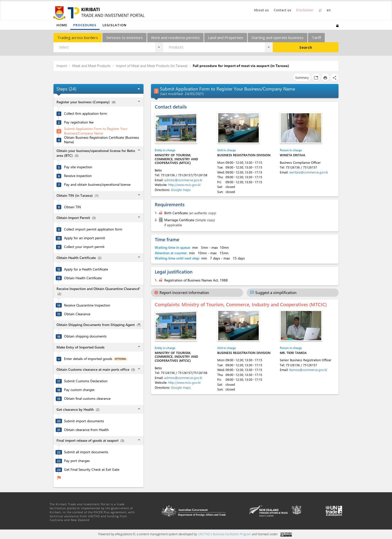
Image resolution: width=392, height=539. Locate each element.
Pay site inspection (78, 167)
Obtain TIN (72, 207)
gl (320, 10)
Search (306, 47)
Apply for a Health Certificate (86, 269)
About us (261, 10)
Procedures (85, 25)
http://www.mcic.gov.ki (184, 185)
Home (62, 25)
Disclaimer (305, 10)
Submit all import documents (86, 452)
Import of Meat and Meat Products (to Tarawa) (152, 66)
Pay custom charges (79, 390)
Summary (302, 77)
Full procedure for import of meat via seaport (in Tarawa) (241, 66)
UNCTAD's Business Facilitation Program (224, 534)
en (329, 10)
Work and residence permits (175, 37)
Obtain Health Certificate (83, 278)
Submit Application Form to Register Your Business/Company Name (96, 131)
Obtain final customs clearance (87, 398)
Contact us (282, 10)
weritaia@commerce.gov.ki (309, 172)
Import (62, 66)
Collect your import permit (84, 247)
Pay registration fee (79, 122)
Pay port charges (77, 461)
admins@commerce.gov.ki (183, 180)
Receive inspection (78, 176)
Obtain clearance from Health (86, 430)
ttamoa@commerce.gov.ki (308, 370)
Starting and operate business (277, 37)
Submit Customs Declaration (86, 381)
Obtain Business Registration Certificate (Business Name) (101, 140)
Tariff (316, 37)
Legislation (114, 25)
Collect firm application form (85, 113)
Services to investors (124, 37)
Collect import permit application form (93, 229)
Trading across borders (78, 37)
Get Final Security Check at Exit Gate (92, 469)
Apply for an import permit (84, 238)
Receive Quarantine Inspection (87, 305)
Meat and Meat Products (91, 66)
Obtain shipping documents (85, 336)
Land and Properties (226, 37)
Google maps (181, 190)
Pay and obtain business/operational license (97, 184)
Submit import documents (84, 421)
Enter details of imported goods (88, 359)
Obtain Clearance (77, 314)
